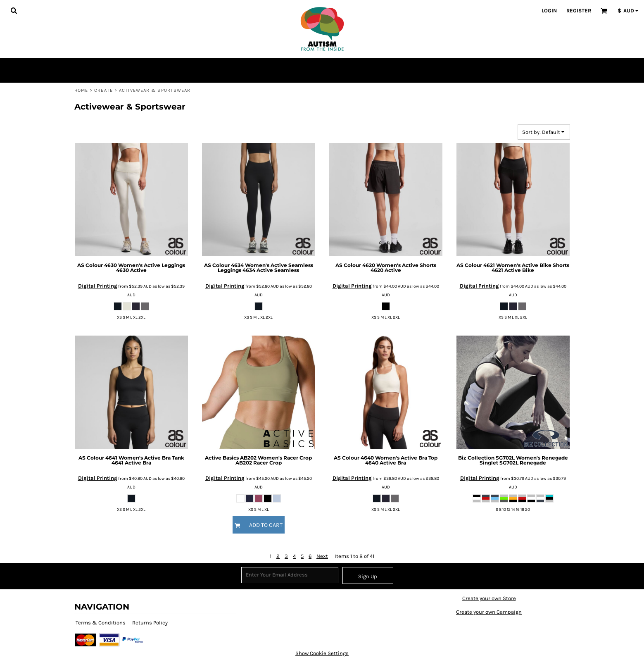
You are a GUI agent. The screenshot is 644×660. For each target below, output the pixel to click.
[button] (14, 10)
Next (322, 556)
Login (549, 11)
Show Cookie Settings (322, 653)
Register (579, 11)
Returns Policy (150, 623)
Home (81, 90)
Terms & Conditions (101, 623)
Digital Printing (98, 286)
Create (103, 90)
